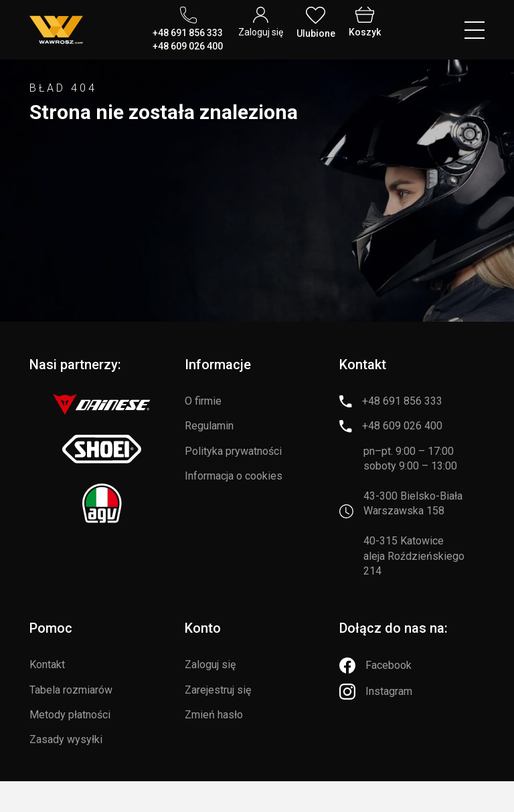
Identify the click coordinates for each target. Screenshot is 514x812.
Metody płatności (70, 715)
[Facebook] (375, 666)
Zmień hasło (214, 715)
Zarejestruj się (218, 690)
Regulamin (209, 426)
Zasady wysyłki (66, 739)
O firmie (203, 401)
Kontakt (47, 665)
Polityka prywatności (233, 451)
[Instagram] (376, 692)
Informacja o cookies (234, 476)
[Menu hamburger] (475, 30)
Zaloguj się (210, 665)
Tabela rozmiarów (71, 690)
